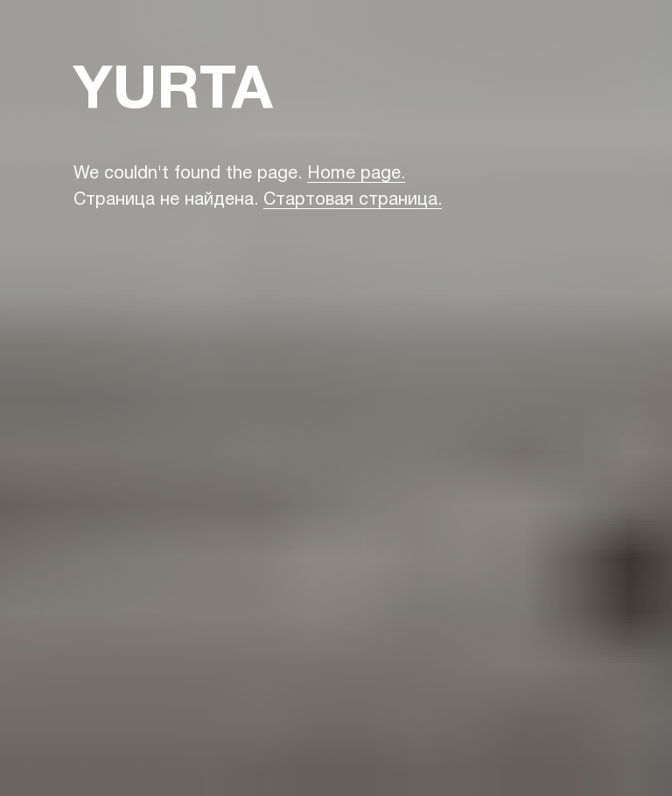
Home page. (356, 174)
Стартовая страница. (353, 200)
